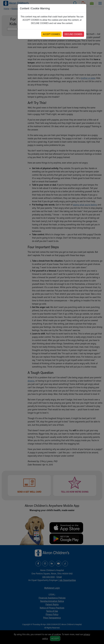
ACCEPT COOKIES (51, 34)
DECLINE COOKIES (73, 34)
